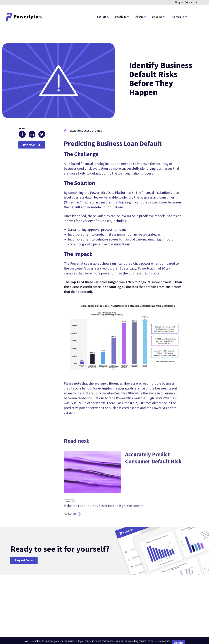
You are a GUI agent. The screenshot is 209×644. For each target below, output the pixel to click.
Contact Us (191, 2)
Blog (177, 2)
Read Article (70, 524)
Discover (157, 17)
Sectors (102, 17)
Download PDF (32, 145)
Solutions (120, 17)
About (139, 17)
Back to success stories (86, 136)
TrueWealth (177, 17)
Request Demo (24, 560)
